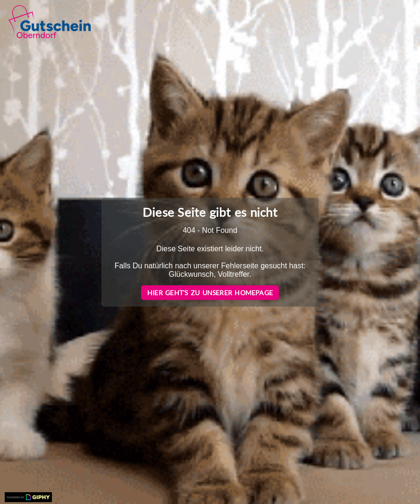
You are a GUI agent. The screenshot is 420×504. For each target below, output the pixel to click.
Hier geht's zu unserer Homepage (210, 293)
